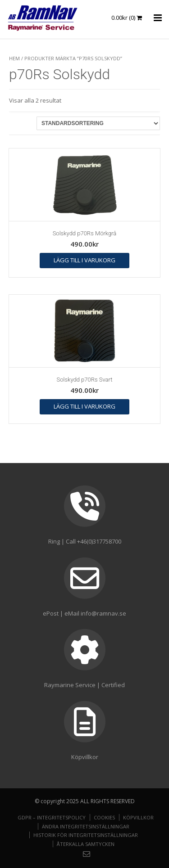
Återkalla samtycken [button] (86, 844)
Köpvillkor (138, 817)
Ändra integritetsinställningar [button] (86, 826)
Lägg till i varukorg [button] (84, 260)
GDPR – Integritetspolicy (52, 817)
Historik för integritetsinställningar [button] (86, 835)
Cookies (104, 817)
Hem (14, 58)
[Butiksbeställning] (98, 123)
